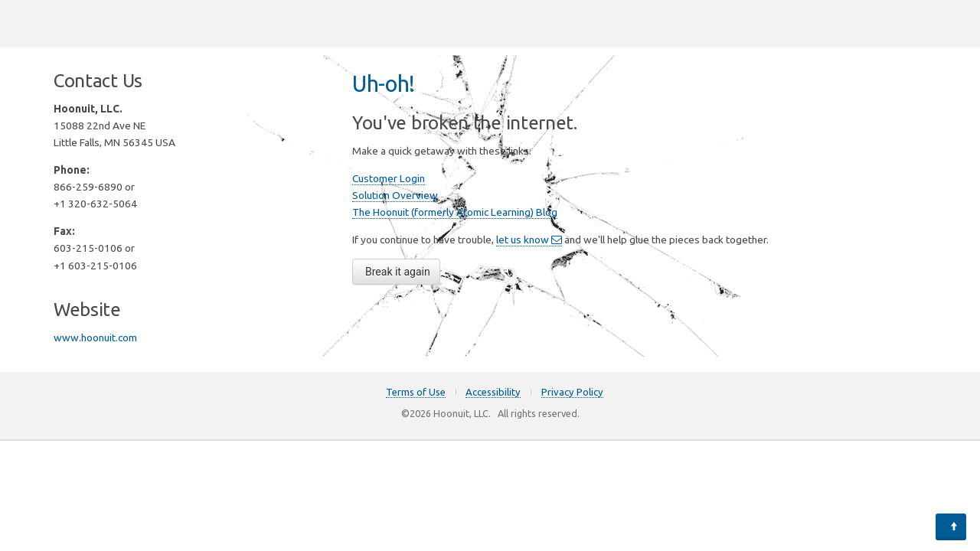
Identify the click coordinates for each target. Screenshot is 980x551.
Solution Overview (395, 195)
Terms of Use (416, 392)
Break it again (398, 272)
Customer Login (389, 178)
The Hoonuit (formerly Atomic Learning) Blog (455, 212)
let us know (529, 240)
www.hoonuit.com (95, 337)
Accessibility (493, 392)
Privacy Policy (572, 392)
